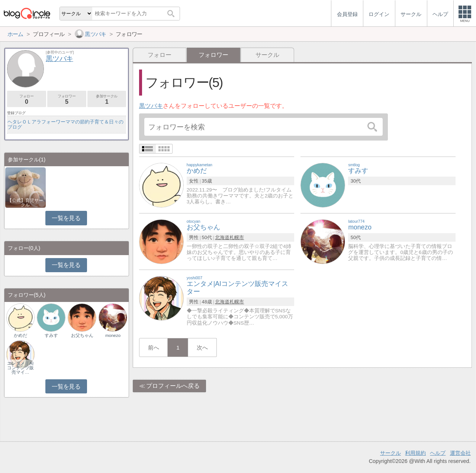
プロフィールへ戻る (173, 386)
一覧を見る (66, 218)
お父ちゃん (82, 335)
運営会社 (460, 453)
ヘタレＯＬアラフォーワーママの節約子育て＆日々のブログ (65, 124)
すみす (51, 335)
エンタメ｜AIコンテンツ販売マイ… (20, 368)
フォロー (160, 55)
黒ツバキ (151, 106)
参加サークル (107, 99)
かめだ (20, 335)
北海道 (222, 237)
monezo (113, 335)
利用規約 (415, 453)
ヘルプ (438, 453)
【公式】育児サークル (25, 203)
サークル (267, 55)
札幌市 (237, 237)
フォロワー (67, 99)
